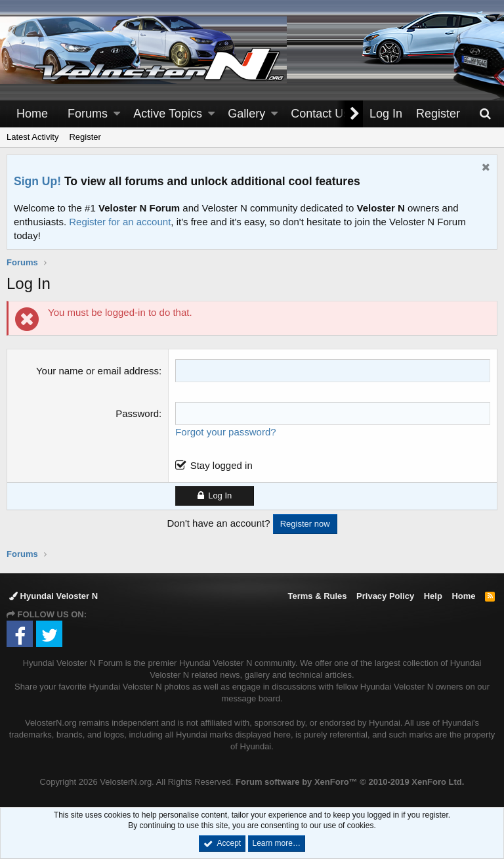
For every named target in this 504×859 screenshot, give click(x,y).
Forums (88, 114)
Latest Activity (32, 137)
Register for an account (120, 222)
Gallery (246, 114)
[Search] (485, 114)
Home (32, 114)
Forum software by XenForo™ (350, 782)
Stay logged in (221, 465)
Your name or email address (97, 371)
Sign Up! (37, 181)
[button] (117, 114)
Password (137, 413)
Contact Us (320, 114)
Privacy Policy (385, 596)
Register (85, 137)
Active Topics (168, 114)
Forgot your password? (225, 432)
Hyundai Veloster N (53, 596)
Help (433, 596)
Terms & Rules (317, 596)
